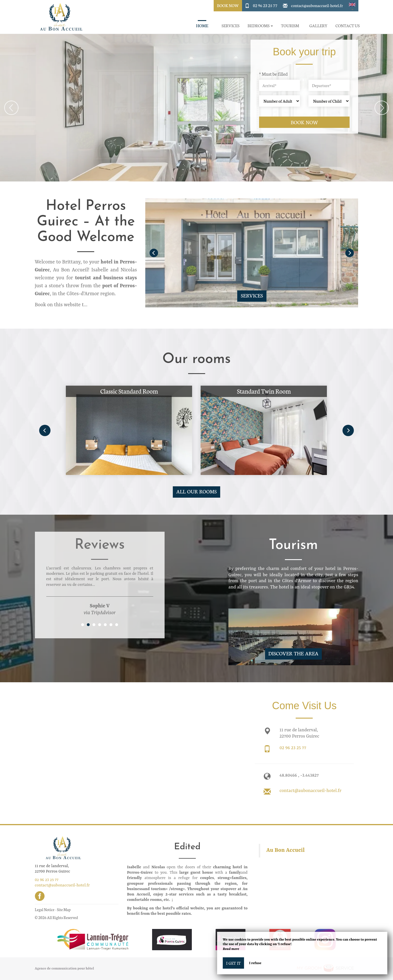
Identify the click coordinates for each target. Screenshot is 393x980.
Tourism (290, 26)
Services (231, 26)
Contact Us (347, 26)
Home (202, 26)
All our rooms (196, 491)
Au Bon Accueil (285, 850)
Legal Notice (45, 910)
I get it (233, 963)
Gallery (318, 26)
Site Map (64, 910)
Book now (304, 122)
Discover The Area (293, 653)
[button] (352, 6)
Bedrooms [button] (260, 26)
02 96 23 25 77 (265, 5)
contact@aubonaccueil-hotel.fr (317, 5)
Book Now (228, 5)
